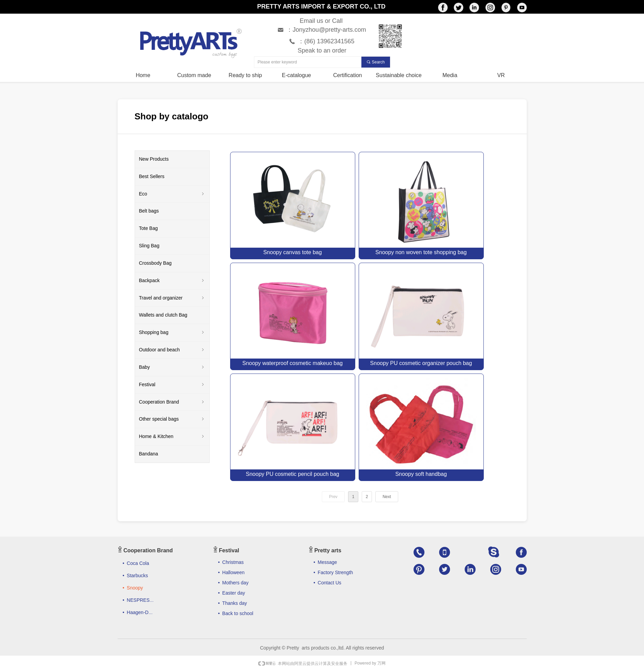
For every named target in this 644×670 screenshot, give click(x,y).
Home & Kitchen (172, 437)
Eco (172, 194)
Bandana (149, 454)
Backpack (172, 281)
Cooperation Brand (172, 402)
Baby (172, 367)
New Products (154, 159)
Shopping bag (172, 333)
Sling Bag (149, 246)
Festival (172, 385)
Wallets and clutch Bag (163, 315)
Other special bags (172, 419)
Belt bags (149, 211)
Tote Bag (148, 228)
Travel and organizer (172, 298)
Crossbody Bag (155, 263)
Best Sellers (152, 176)
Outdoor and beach (172, 350)
